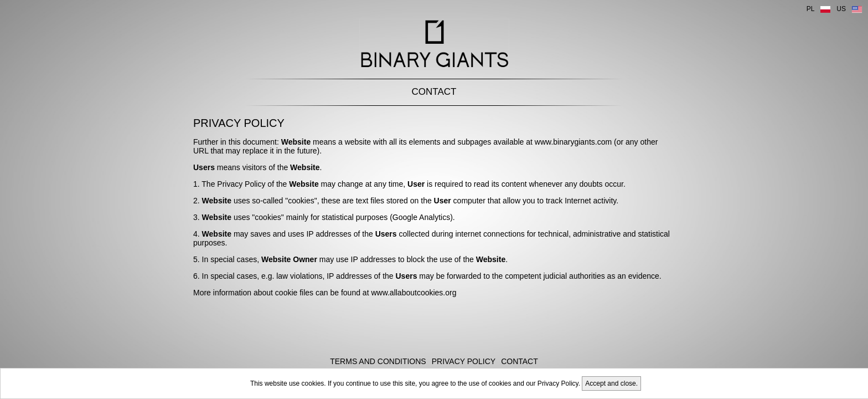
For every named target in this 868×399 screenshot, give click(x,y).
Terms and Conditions (378, 361)
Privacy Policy (464, 361)
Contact (434, 92)
